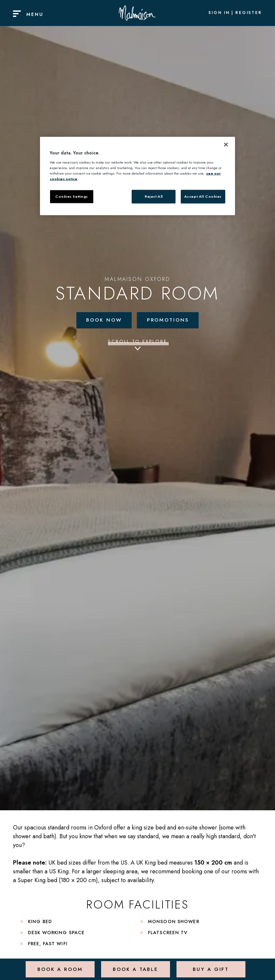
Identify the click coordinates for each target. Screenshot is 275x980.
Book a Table (135, 965)
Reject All (154, 196)
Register (249, 13)
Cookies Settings (72, 196)
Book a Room (59, 965)
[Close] (226, 145)
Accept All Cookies (203, 196)
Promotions (169, 320)
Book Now (103, 320)
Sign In (219, 13)
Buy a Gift (210, 965)
